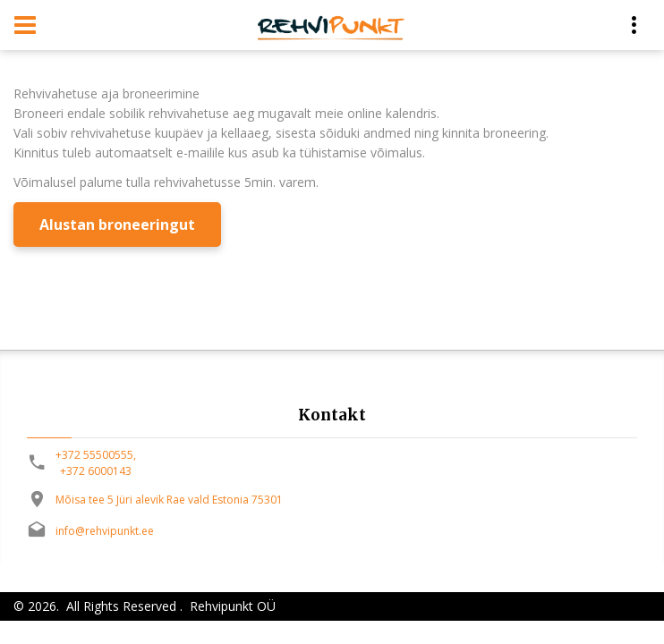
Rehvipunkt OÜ (231, 606)
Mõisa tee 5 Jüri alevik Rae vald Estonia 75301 (169, 500)
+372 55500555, (96, 455)
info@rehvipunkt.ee (105, 531)
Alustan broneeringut (117, 225)
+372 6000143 (96, 471)
